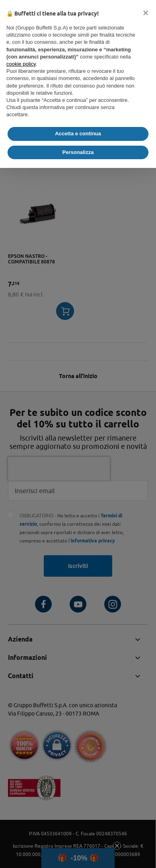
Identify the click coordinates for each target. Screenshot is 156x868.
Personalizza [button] (78, 152)
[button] (146, 13)
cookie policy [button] (21, 64)
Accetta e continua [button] (78, 134)
